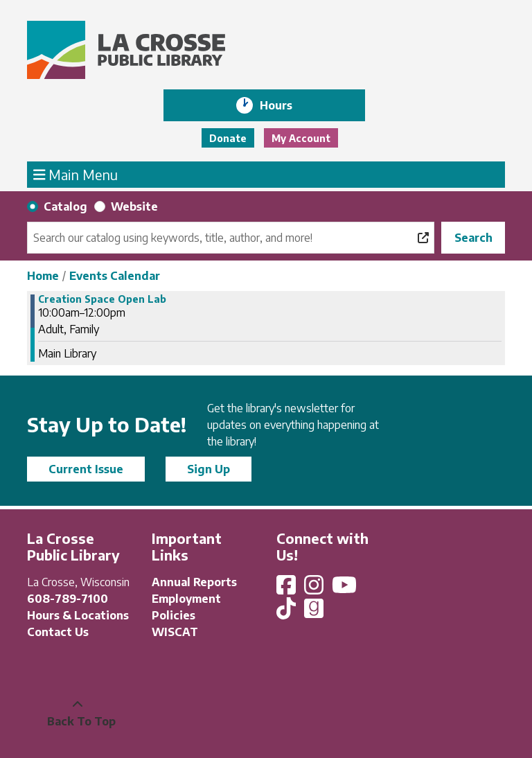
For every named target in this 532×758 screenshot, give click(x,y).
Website (134, 206)
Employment (186, 599)
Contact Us (58, 632)
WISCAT (175, 632)
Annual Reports (194, 582)
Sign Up (209, 469)
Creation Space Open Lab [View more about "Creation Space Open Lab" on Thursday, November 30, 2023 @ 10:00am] (102, 299)
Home (43, 276)
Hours (286, 105)
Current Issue (86, 469)
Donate (228, 138)
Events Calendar (115, 276)
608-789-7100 (68, 599)
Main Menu (76, 174)
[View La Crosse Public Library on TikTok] (287, 612)
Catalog (65, 206)
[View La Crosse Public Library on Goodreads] (314, 612)
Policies (174, 615)
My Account (301, 138)
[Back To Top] (78, 713)
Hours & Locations (78, 615)
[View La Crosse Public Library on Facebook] (287, 589)
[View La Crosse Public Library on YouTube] (346, 589)
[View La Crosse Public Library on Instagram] (315, 589)
